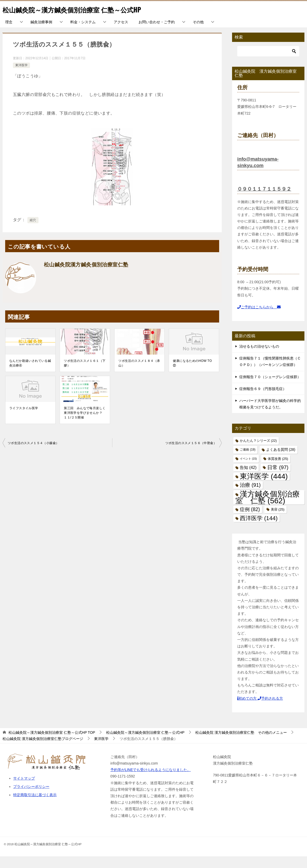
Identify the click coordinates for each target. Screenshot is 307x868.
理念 (9, 34)
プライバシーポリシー (31, 798)
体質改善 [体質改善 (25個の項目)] (278, 470)
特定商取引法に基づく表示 (35, 806)
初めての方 (247, 710)
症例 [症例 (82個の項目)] (250, 521)
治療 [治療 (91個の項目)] (250, 497)
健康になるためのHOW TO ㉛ (194, 375)
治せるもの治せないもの (259, 358)
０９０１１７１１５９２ (266, 200)
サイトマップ (24, 790)
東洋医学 (21, 77)
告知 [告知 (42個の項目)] (248, 479)
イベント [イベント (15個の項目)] (248, 470)
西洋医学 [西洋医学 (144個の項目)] (259, 530)
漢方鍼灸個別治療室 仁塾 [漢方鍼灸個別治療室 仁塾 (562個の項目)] (268, 509)
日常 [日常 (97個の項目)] (278, 479)
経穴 (33, 232)
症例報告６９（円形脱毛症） (263, 400)
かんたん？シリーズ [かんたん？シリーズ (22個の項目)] (258, 452)
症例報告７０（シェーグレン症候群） (270, 388)
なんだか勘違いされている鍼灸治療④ (30, 375)
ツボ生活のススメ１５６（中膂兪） (191, 455)
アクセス (121, 34)
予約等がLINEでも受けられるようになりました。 (151, 781)
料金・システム (83, 34)
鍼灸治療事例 (41, 34)
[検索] (268, 63)
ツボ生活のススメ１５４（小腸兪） (33, 455)
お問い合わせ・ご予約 (157, 34)
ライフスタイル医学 (24, 420)
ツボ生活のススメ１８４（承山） (139, 375)
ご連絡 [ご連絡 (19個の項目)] (248, 461)
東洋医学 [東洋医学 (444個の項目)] (264, 488)
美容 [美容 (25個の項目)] (278, 521)
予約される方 (270, 710)
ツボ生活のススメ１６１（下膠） (85, 375)
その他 (198, 34)
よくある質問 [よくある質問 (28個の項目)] (281, 461)
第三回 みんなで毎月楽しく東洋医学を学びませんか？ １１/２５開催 (85, 424)
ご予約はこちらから (259, 319)
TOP (52, 744)
